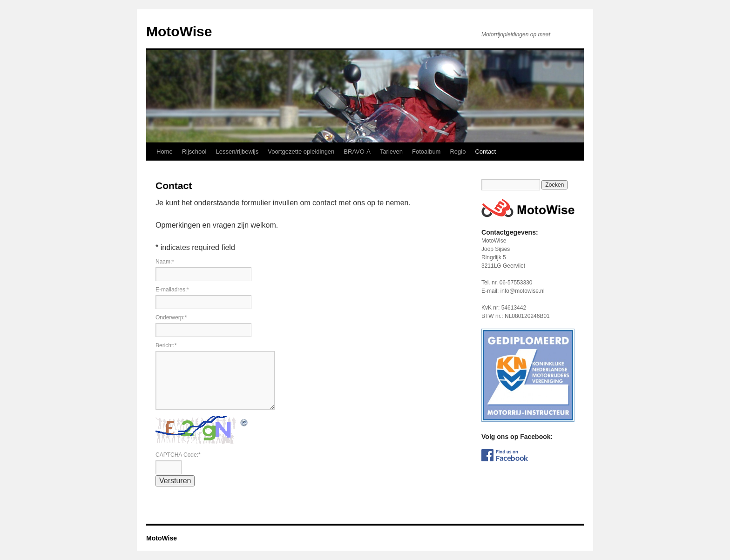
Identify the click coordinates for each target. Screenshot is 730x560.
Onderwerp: (171, 317)
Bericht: (166, 345)
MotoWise (179, 31)
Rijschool (194, 152)
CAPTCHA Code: (178, 455)
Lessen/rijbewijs (237, 152)
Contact (485, 152)
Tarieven (391, 152)
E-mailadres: (172, 290)
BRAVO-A (357, 152)
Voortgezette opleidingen (301, 152)
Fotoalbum (426, 152)
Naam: (165, 262)
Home (165, 152)
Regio (458, 152)
